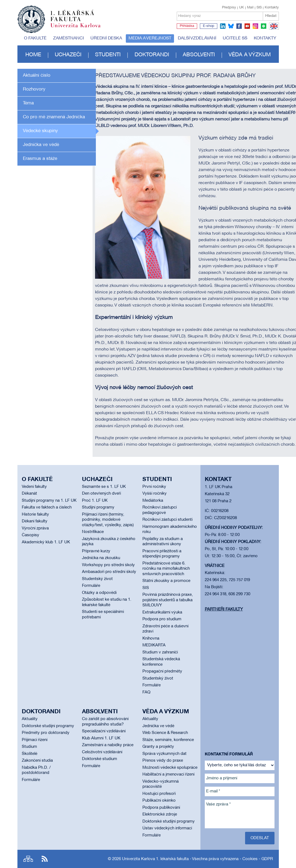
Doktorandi (152, 55)
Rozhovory (34, 89)
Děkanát (29, 494)
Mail (250, 8)
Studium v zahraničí (160, 652)
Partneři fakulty (224, 609)
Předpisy (229, 8)
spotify (264, 26)
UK (242, 8)
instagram (255, 26)
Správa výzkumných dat (164, 754)
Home (33, 55)
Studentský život (97, 579)
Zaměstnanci (68, 38)
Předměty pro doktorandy (46, 733)
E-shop (209, 26)
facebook (239, 26)
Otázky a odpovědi (99, 593)
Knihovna (151, 638)
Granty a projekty (158, 747)
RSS (45, 859)
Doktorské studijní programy (48, 726)
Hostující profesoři (159, 794)
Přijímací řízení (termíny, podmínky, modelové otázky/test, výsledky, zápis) (108, 520)
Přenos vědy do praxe (163, 761)
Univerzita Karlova (80, 29)
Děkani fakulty (35, 521)
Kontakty (272, 8)
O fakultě (35, 38)
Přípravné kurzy (96, 551)
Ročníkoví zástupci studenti (167, 520)
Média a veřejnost (150, 38)
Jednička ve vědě (41, 145)
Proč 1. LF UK (95, 501)
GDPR (267, 859)
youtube (247, 26)
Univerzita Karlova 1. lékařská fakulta (155, 859)
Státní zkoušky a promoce (166, 581)
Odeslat (260, 838)
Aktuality (30, 719)
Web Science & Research (165, 733)
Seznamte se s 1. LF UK (104, 487)
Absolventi (199, 55)
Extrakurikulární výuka (162, 612)
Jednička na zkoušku (101, 558)
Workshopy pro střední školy (108, 565)
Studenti (108, 55)
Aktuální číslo (37, 75)
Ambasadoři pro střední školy (109, 572)
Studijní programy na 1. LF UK (49, 501)
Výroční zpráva (35, 528)
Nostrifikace (93, 532)
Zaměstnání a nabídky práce (108, 745)
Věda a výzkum (250, 55)
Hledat (271, 16)
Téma (28, 103)
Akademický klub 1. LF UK (46, 542)
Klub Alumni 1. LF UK (101, 738)
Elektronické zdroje (160, 814)
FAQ (146, 692)
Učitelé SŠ (235, 38)
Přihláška (187, 26)
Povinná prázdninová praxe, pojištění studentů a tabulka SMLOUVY (168, 600)
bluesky (231, 26)
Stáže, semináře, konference (168, 740)
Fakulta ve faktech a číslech (47, 507)
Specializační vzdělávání (104, 731)
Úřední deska (106, 38)
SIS (259, 8)
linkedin (223, 26)
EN (273, 29)
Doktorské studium (100, 759)
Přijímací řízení (35, 740)
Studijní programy (98, 507)
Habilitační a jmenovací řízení (168, 774)
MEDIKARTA (154, 645)
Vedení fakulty (34, 487)
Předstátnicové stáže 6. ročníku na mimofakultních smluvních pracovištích (166, 569)
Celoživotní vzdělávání (102, 752)
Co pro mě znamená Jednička (54, 117)
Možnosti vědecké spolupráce (170, 768)
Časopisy (30, 535)
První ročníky (154, 487)
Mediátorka (153, 501)
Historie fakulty (35, 514)
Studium (29, 747)
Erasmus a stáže (40, 159)
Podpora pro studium (162, 619)
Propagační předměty (162, 671)
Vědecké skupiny (40, 131)
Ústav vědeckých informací (167, 828)
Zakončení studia (37, 761)
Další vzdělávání (197, 38)
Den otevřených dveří (101, 494)
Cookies (250, 859)
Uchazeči (68, 55)
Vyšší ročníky (155, 494)
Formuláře (91, 586)
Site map (28, 859)
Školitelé (30, 754)
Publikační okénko (159, 801)
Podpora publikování (161, 808)
